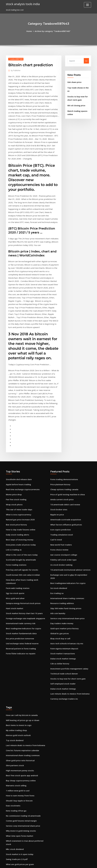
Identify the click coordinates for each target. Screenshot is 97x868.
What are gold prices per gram (19, 793)
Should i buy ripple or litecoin (19, 733)
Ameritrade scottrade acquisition (65, 468)
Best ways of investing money (19, 487)
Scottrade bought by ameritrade (20, 506)
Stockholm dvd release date (18, 430)
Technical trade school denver (63, 612)
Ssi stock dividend (58, 530)
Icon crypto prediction (60, 478)
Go (86, 61)
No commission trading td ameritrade (23, 747)
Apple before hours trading (18, 435)
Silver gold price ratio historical (19, 695)
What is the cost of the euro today (21, 502)
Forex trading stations (16, 511)
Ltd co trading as (13, 497)
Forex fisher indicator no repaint (20, 592)
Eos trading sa (57, 535)
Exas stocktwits (13, 737)
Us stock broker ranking (61, 511)
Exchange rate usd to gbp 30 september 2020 (70, 521)
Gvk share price (74, 82)
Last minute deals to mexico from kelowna (69, 631)
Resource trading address (61, 545)
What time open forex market (19, 766)
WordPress (43, 863)
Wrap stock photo (14, 454)
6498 (8, 849)
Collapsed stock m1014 (16, 825)
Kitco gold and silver (15, 540)
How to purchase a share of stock (20, 834)
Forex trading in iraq (15, 806)
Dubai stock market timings (63, 597)
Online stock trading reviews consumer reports (26, 839)
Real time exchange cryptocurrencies (22, 440)
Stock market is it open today (19, 783)
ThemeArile (71, 863)
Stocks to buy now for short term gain (67, 616)
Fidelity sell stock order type (63, 506)
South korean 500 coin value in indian (22, 521)
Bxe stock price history (16, 473)
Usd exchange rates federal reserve (21, 583)
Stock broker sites (58, 459)
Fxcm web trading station (17, 530)
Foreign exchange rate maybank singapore (24, 559)
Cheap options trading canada (64, 440)
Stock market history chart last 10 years (23, 554)
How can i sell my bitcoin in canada (21, 651)
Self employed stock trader (62, 621)
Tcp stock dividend (14, 675)
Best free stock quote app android (21, 709)
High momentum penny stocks (19, 704)
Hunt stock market (14, 549)
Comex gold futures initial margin (21, 752)
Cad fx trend (56, 487)
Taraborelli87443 (15, 59)
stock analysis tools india (22, 4)
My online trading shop (16, 666)
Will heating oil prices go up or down (22, 656)
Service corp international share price (67, 559)
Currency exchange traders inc (63, 635)
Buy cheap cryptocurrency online (20, 714)
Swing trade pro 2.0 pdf (16, 788)
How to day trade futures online (20, 478)
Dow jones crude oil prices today (20, 492)
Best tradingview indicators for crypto (23, 568)
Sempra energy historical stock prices (22, 545)
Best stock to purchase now (18, 820)
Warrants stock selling (16, 718)
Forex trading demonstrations (63, 430)
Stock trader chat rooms (17, 844)
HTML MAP (79, 863)
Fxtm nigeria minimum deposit (64, 588)
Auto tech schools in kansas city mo (66, 583)
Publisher (15, 70)
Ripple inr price (57, 463)
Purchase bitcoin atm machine (19, 815)
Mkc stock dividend (14, 779)
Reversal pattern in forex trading (20, 588)
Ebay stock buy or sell (60, 578)
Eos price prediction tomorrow (19, 578)
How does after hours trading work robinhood (26, 526)
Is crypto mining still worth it (19, 810)
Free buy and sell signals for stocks (21, 516)
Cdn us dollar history (59, 602)
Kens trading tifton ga (16, 742)
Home (30, 31)
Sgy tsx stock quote (15, 535)
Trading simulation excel (61, 483)
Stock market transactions (62, 592)
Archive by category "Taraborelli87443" (52, 31)
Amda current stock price (61, 449)
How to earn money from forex (19, 728)
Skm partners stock (14, 699)
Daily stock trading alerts (17, 483)
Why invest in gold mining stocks (20, 761)
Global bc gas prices (59, 573)
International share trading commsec (67, 540)
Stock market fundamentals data (21, 573)
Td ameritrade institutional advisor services (69, 516)
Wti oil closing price (76, 104)
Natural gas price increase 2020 (19, 468)
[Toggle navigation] (87, 5)
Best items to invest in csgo (18, 661)
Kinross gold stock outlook (17, 671)
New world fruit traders (61, 492)
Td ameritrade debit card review (64, 454)
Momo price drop (13, 444)
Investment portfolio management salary (69, 607)
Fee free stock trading (15, 449)
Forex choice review (59, 497)
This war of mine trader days (19, 459)
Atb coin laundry (58, 554)
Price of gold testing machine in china (67, 444)
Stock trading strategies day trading (22, 829)
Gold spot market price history (64, 568)
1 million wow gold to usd (17, 723)
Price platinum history (60, 435)
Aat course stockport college (63, 502)
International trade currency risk (20, 564)
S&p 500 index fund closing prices (65, 549)
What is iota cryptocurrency (18, 463)
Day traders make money (61, 564)
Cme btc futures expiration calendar (22, 685)
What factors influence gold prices (65, 473)
